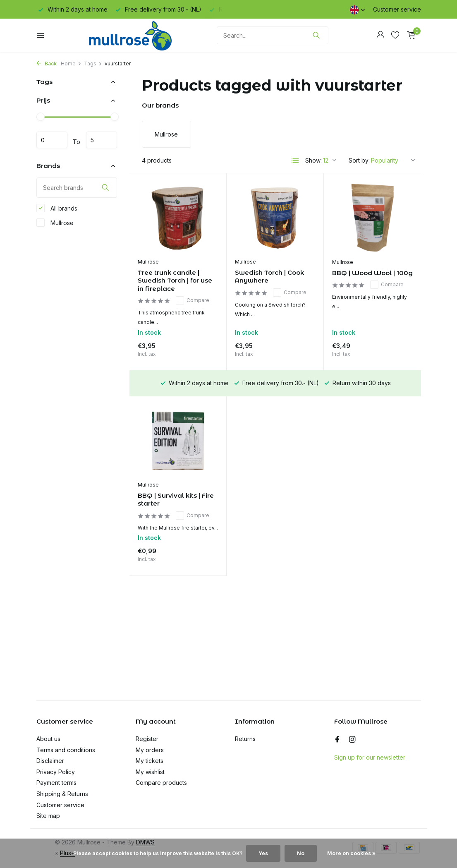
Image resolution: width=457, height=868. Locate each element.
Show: (313, 160)
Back (47, 64)
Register (147, 739)
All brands (57, 208)
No (301, 853)
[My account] (380, 35)
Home (71, 64)
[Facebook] (337, 740)
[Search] (273, 35)
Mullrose (55, 223)
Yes (263, 853)
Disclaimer (50, 761)
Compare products (161, 783)
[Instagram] (352, 740)
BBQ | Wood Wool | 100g (372, 273)
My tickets (150, 761)
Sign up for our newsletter (370, 757)
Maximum (102, 140)
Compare (193, 300)
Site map (48, 816)
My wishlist (150, 772)
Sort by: (359, 160)
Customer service (397, 9)
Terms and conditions (66, 750)
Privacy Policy (56, 772)
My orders (150, 750)
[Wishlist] (395, 35)
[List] (295, 161)
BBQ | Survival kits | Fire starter (176, 500)
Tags (93, 64)
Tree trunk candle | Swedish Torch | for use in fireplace (175, 281)
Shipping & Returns (62, 794)
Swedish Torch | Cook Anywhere (269, 277)
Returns (245, 739)
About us (48, 739)
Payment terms (56, 783)
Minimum (52, 140)
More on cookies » (351, 853)
